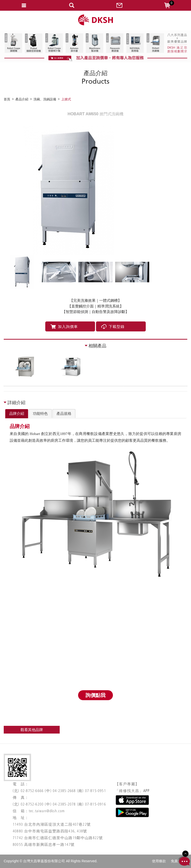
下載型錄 (113, 327)
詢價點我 (95, 695)
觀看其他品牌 (32, 730)
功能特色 (40, 413)
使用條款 (159, 861)
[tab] (17, 414)
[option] (95, 190)
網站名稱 (95, 20)
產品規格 (64, 413)
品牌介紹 (17, 413)
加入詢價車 (64, 327)
